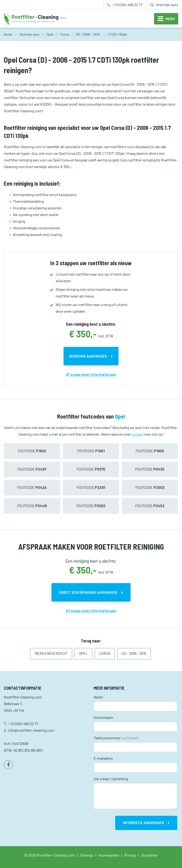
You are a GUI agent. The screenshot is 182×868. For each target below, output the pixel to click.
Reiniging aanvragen (88, 356)
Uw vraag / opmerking (111, 779)
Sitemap (87, 855)
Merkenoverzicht (51, 653)
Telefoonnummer (116, 738)
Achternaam (103, 717)
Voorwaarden (109, 855)
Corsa (105, 653)
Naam (98, 697)
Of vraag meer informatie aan (91, 374)
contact (137, 434)
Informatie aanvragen (143, 823)
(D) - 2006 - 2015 (134, 653)
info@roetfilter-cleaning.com (31, 730)
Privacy (130, 855)
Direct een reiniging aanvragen (88, 592)
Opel (83, 653)
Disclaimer (149, 855)
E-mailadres (103, 758)
